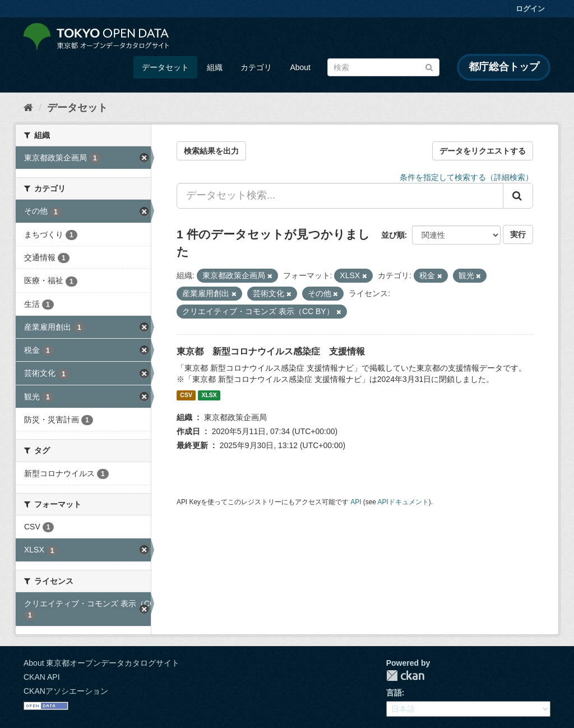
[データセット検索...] (340, 196)
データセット (165, 67)
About (300, 67)
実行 (518, 234)
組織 (215, 67)
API (356, 502)
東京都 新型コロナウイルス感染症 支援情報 (271, 351)
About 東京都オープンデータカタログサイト (101, 663)
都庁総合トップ (504, 67)
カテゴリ (256, 67)
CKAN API (42, 677)
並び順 (393, 235)
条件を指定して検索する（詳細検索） (466, 177)
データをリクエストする (483, 151)
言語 (394, 693)
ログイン (530, 9)
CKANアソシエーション (66, 691)
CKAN (405, 676)
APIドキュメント (403, 502)
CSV (186, 395)
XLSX (209, 395)
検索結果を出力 (211, 151)
